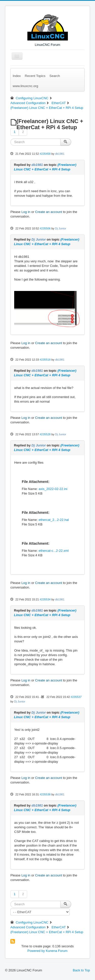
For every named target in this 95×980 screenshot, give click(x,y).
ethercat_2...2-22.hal (54, 520)
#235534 (45, 599)
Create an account (49, 212)
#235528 (45, 434)
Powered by (36, 951)
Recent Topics (35, 76)
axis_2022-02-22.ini (53, 489)
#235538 (45, 794)
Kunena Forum (57, 951)
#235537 (76, 697)
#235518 (45, 360)
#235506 (45, 228)
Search (55, 76)
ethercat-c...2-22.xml (54, 551)
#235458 (45, 154)
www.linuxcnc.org (25, 86)
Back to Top (81, 970)
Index (17, 76)
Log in (26, 212)
